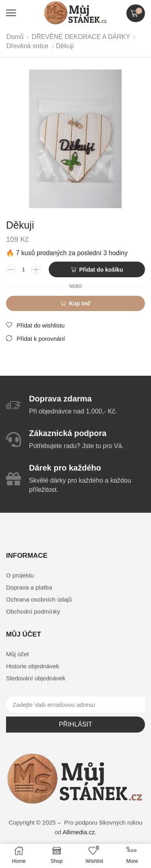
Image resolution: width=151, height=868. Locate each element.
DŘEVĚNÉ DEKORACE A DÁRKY (81, 37)
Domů (15, 37)
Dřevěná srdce (27, 46)
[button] (11, 13)
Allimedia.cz (79, 832)
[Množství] (23, 270)
